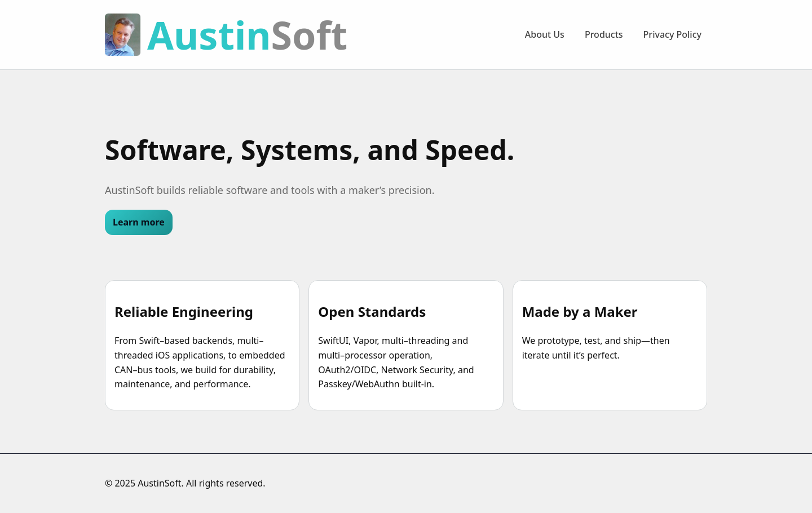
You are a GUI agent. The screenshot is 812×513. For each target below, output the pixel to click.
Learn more (139, 222)
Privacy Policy (672, 34)
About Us (545, 34)
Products (604, 34)
